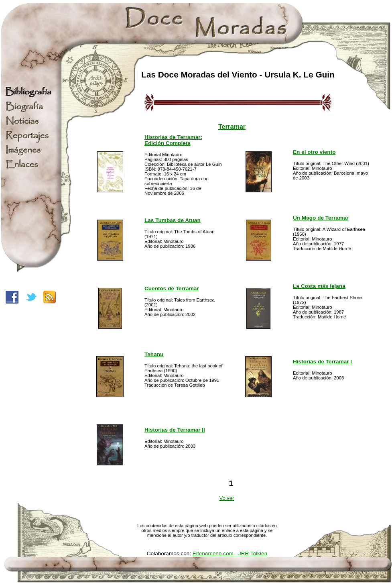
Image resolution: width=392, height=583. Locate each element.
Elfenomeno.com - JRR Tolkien (230, 553)
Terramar (232, 127)
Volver (226, 498)
